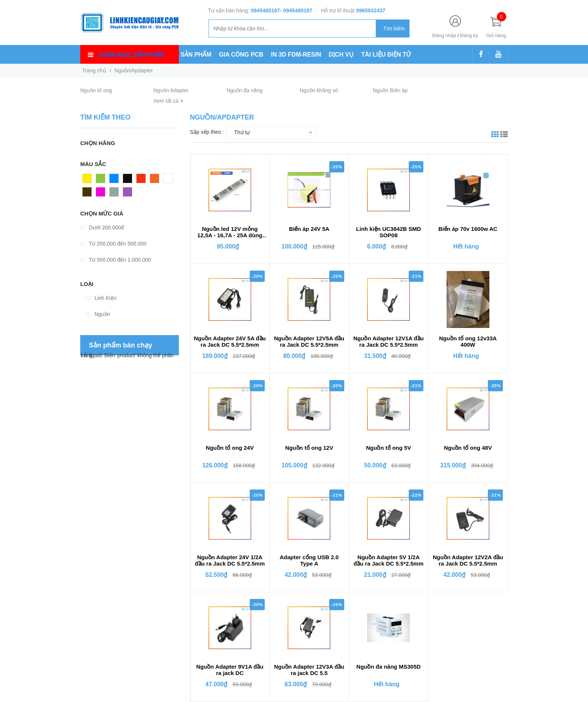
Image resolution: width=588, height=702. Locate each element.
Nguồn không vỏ (319, 90)
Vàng (89, 180)
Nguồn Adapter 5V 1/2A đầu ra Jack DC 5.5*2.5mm (388, 560)
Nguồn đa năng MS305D (388, 667)
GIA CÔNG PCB (241, 55)
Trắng (170, 180)
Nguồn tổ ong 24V (230, 448)
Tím (127, 194)
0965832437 (371, 10)
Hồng (102, 194)
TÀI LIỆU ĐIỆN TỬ (386, 55)
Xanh (102, 180)
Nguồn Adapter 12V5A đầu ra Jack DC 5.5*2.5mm (309, 341)
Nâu (87, 194)
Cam (156, 180)
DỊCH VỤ (341, 55)
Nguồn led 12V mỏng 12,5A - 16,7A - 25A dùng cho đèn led (230, 232)
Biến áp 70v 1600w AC (468, 229)
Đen (128, 180)
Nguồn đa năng (244, 90)
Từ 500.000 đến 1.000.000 (115, 260)
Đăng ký (469, 35)
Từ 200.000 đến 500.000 (113, 244)
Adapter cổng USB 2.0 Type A (309, 560)
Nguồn (98, 314)
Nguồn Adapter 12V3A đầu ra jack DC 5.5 (309, 670)
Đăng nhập (444, 35)
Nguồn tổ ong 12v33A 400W (468, 341)
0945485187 (265, 10)
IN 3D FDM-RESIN (296, 55)
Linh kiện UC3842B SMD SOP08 (389, 232)
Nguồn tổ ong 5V (388, 448)
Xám (115, 194)
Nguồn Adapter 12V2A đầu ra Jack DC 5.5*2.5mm (468, 560)
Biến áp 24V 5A (309, 229)
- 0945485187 (296, 10)
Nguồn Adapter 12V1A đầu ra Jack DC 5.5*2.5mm (388, 341)
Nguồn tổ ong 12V (309, 448)
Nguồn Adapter (171, 90)
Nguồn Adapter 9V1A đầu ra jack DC (230, 670)
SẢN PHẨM (196, 55)
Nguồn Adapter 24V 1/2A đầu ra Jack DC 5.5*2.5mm (230, 560)
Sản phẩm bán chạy (121, 345)
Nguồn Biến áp (390, 90)
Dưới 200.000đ (102, 228)
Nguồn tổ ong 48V (468, 448)
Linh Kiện (101, 298)
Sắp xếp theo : (207, 132)
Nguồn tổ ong (96, 90)
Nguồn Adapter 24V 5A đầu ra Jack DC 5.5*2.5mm (230, 341)
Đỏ (140, 180)
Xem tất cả (168, 101)
